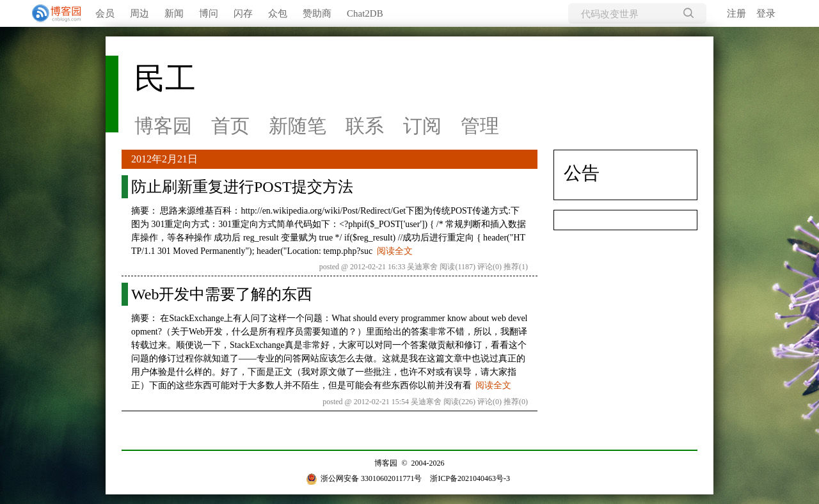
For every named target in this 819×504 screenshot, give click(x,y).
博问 (209, 13)
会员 (105, 13)
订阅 (422, 126)
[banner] (51, 13)
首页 (230, 126)
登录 (766, 13)
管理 (480, 126)
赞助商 (317, 13)
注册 (736, 13)
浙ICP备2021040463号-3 (470, 478)
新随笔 (298, 126)
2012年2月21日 (164, 159)
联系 (365, 126)
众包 (278, 13)
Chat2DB (365, 13)
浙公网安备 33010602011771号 (364, 478)
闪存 (243, 13)
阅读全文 (395, 251)
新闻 (174, 13)
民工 (165, 78)
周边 (139, 13)
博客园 (163, 126)
